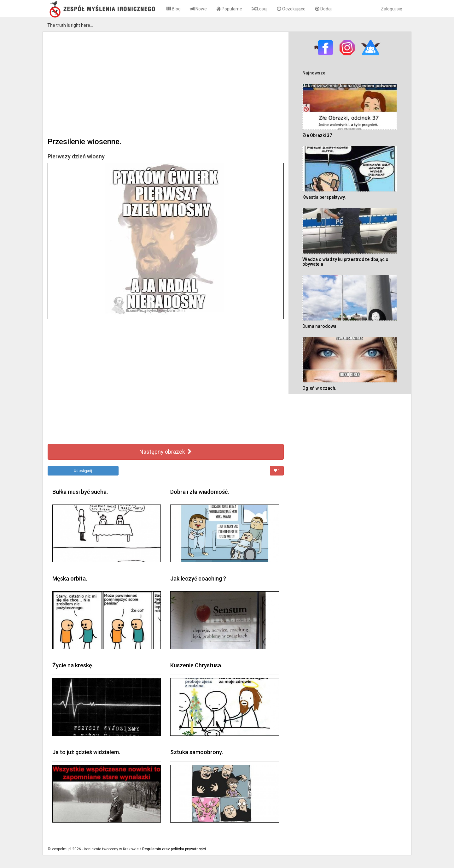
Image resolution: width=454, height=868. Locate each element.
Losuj (259, 9)
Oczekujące (291, 9)
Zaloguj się (391, 9)
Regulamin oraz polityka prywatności (174, 849)
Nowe (198, 9)
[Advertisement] (166, 84)
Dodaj (323, 9)
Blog (174, 9)
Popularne (229, 9)
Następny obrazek (166, 452)
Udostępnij (83, 471)
